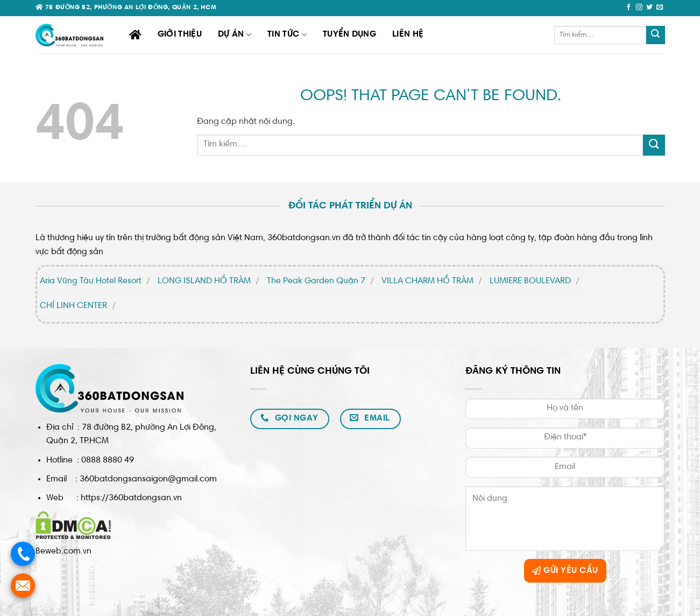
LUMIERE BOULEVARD (530, 281)
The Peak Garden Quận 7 (316, 281)
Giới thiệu (180, 34)
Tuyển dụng (349, 34)
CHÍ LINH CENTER (73, 306)
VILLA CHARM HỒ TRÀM (427, 281)
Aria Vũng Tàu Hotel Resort (91, 281)
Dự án (235, 35)
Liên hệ (408, 34)
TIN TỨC (287, 35)
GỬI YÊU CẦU (565, 571)
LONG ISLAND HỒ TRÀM (204, 281)
